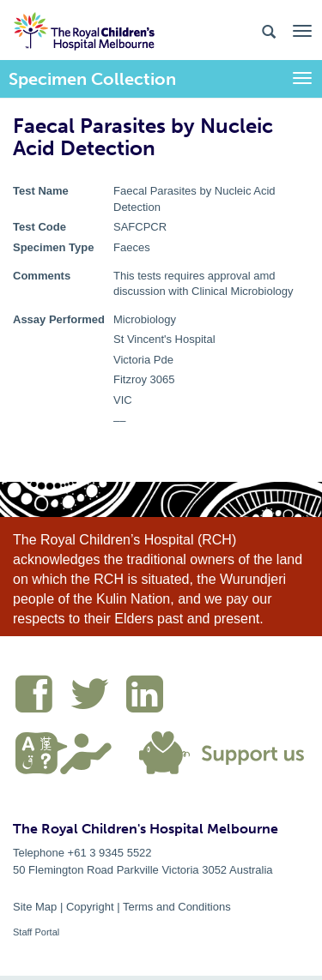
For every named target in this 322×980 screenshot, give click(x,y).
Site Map (35, 907)
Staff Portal (36, 932)
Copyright (90, 907)
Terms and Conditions (177, 907)
